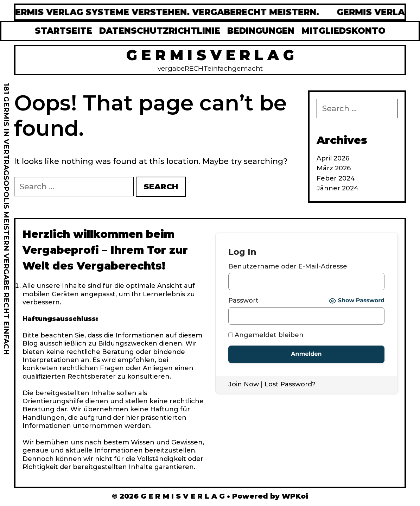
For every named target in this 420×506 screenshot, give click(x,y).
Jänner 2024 (338, 188)
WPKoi (295, 496)
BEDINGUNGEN (261, 31)
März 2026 (334, 168)
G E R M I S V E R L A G (210, 55)
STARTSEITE (63, 31)
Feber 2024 (336, 178)
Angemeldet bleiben (266, 335)
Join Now (244, 384)
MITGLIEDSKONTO (343, 31)
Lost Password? (290, 384)
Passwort (243, 301)
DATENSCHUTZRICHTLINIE (160, 31)
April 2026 (333, 158)
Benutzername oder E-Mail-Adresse (288, 266)
